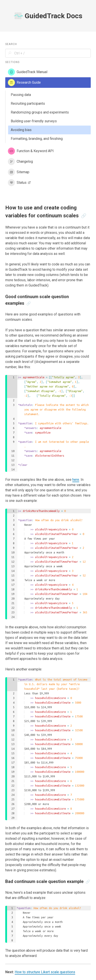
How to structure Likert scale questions (45, 972)
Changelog (20, 162)
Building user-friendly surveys (34, 121)
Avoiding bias (21, 130)
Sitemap (19, 172)
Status (20, 183)
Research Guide (24, 83)
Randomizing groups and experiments (40, 112)
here (76, 480)
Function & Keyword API (31, 151)
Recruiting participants (28, 104)
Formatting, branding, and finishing (37, 139)
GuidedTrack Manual (28, 72)
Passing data (21, 95)
